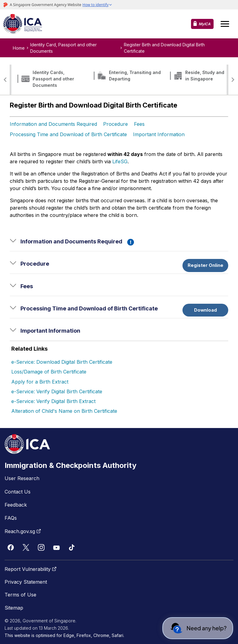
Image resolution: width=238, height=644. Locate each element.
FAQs (11, 518)
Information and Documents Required (53, 124)
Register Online (206, 265)
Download (206, 310)
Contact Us (18, 492)
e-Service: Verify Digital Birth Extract (53, 401)
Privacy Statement (26, 582)
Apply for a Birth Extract (40, 382)
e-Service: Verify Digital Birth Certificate (57, 391)
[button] (5, 80)
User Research (22, 478)
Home (19, 48)
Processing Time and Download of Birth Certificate (68, 134)
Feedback (16, 505)
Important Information (159, 134)
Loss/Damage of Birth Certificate (49, 372)
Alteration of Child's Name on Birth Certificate (64, 411)
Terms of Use (20, 595)
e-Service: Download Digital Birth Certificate (62, 362)
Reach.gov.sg (23, 531)
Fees (139, 124)
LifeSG (120, 161)
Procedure (115, 124)
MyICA (205, 24)
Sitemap (14, 608)
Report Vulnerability (31, 569)
